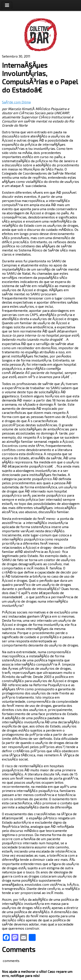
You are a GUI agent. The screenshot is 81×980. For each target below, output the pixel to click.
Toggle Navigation (7, 5)
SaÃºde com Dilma (16, 102)
